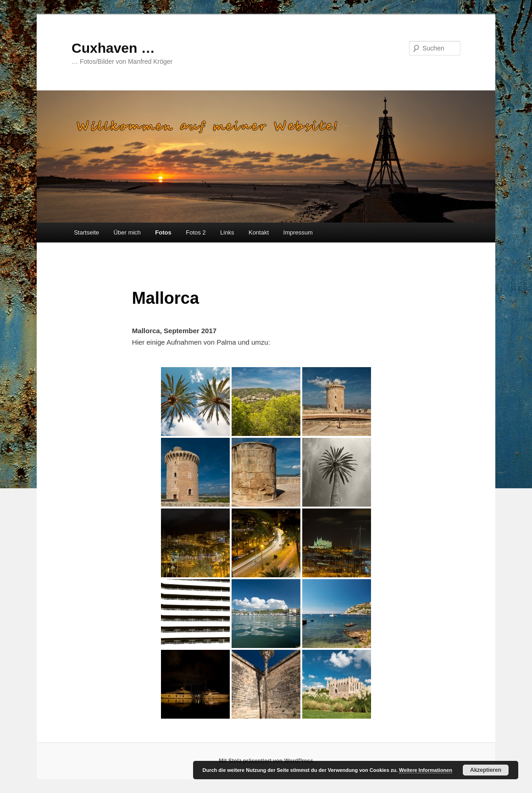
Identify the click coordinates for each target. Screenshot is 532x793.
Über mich (127, 232)
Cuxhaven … (113, 48)
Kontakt (259, 232)
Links (227, 232)
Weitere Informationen (426, 770)
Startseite (86, 232)
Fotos (163, 232)
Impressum (298, 232)
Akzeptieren (486, 770)
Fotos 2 (196, 232)
